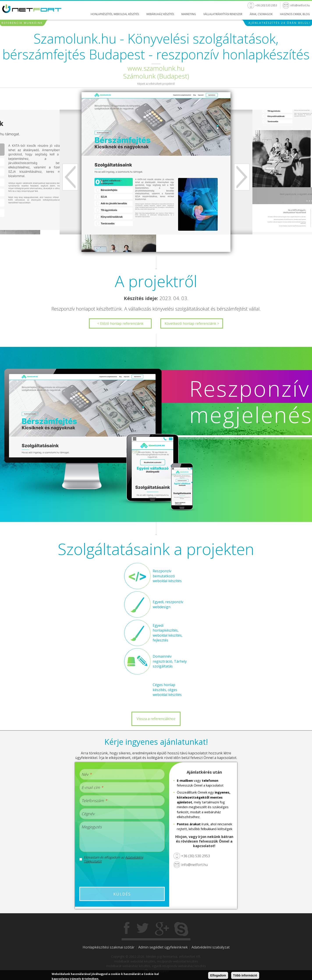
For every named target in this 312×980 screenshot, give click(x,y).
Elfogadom (218, 975)
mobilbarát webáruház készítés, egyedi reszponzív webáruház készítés (156, 966)
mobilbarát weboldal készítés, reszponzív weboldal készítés (156, 961)
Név (87, 774)
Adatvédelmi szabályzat (211, 947)
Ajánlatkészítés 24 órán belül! (279, 23)
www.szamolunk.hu (156, 68)
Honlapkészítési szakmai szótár (109, 947)
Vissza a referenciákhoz (156, 719)
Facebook (127, 929)
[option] (156, 172)
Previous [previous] (70, 177)
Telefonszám (94, 801)
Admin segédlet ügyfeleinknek (163, 947)
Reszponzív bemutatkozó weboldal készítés (167, 576)
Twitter (143, 929)
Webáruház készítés (160, 14)
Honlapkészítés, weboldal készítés (115, 14)
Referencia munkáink (22, 23)
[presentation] (122, 875)
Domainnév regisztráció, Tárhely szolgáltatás (170, 661)
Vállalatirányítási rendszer (223, 14)
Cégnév (88, 814)
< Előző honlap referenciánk (120, 323)
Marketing (189, 14)
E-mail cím (92, 787)
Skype (181, 929)
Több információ (245, 975)
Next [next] (242, 177)
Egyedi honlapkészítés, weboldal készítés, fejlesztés (168, 633)
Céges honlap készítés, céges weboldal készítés (167, 690)
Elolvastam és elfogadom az (113, 859)
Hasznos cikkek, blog (295, 14)
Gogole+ (162, 929)
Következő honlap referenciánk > (192, 323)
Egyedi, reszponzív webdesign (168, 604)
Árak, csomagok (261, 14)
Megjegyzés (92, 827)
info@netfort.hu (300, 5)
